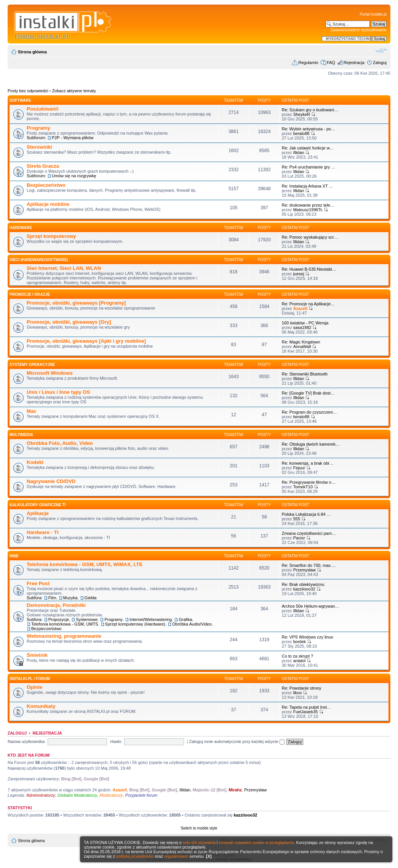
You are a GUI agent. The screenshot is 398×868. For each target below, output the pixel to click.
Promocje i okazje (30, 294)
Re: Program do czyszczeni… (309, 412)
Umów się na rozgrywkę (74, 176)
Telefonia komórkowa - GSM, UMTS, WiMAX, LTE (85, 564)
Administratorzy (41, 795)
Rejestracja (354, 63)
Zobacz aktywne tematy (74, 91)
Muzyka (70, 598)
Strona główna (32, 52)
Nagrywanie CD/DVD (51, 481)
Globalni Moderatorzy (78, 795)
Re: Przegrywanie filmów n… (309, 482)
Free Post (38, 583)
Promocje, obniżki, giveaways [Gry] (69, 322)
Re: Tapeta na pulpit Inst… (306, 707)
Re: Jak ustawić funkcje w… (308, 148)
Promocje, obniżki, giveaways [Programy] (76, 303)
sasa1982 (302, 327)
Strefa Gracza (43, 166)
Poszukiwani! (43, 109)
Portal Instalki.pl (373, 14)
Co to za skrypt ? (298, 656)
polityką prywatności (135, 856)
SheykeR (302, 114)
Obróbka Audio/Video (192, 624)
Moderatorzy (111, 795)
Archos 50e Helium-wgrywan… (311, 606)
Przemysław (304, 570)
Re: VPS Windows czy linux (308, 637)
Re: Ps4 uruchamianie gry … (309, 167)
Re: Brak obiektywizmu (303, 584)
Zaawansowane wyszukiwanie (359, 30)
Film (52, 598)
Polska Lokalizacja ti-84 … (306, 514)
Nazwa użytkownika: (27, 741)
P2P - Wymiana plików (73, 138)
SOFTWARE (20, 100)
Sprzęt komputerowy (51, 236)
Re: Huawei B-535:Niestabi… (309, 269)
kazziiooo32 (304, 589)
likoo (298, 693)
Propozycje (59, 619)
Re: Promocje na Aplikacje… (308, 304)
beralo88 (301, 133)
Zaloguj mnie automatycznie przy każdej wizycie (237, 741)
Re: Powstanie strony (302, 688)
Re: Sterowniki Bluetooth (305, 374)
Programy (38, 128)
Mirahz (235, 790)
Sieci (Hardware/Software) (39, 260)
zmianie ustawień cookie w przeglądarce (257, 842)
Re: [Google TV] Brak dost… (308, 393)
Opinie (34, 687)
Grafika (185, 619)
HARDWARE (21, 228)
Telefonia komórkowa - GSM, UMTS (65, 624)
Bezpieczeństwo (46, 185)
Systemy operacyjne (32, 365)
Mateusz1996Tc (308, 210)
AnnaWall (302, 347)
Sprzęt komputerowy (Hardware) (135, 624)
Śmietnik (37, 655)
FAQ (331, 63)
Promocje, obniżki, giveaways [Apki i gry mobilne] (86, 341)
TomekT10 (303, 487)
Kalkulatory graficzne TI (38, 505)
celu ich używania (199, 842)
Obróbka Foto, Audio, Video (60, 443)
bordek (300, 642)
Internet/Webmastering (151, 619)
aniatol (299, 661)
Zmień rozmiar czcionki (381, 50)
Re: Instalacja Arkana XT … (308, 186)
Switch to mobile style (199, 828)
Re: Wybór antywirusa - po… (309, 129)
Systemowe (87, 619)
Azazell (300, 308)
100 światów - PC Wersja (305, 323)
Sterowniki (39, 147)
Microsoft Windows (50, 373)
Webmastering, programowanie (64, 636)
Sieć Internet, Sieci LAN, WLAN (64, 268)
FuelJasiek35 (306, 712)
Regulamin (308, 63)
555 (297, 519)
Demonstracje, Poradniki (56, 605)
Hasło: (116, 741)
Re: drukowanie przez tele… (308, 205)
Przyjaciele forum (141, 795)
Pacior (299, 538)
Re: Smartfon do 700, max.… (309, 565)
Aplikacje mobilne (48, 204)
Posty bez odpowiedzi (28, 91)
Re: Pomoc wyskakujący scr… (310, 237)
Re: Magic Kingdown (301, 342)
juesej (299, 274)
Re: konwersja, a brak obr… (308, 463)
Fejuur (299, 468)
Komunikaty (41, 706)
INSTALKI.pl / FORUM (30, 679)
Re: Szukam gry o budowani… (310, 110)
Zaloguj (380, 63)
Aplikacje (38, 513)
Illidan (299, 152)
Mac (32, 411)
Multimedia (21, 435)
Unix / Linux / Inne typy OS (58, 392)
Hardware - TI (43, 532)
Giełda (91, 598)
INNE (14, 556)
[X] (209, 856)
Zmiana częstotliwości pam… (309, 533)
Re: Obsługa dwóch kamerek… (311, 444)
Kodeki (35, 462)
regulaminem (176, 856)
